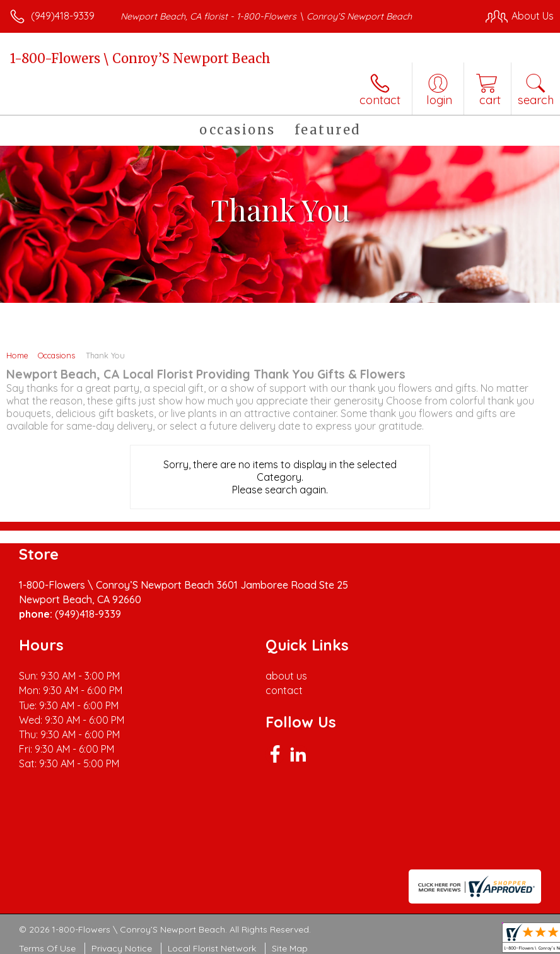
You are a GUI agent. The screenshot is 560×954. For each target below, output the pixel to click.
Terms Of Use (47, 948)
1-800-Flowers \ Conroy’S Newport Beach (140, 58)
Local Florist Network (212, 948)
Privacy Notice (122, 948)
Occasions (56, 355)
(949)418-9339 (63, 16)
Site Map (290, 948)
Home (17, 355)
